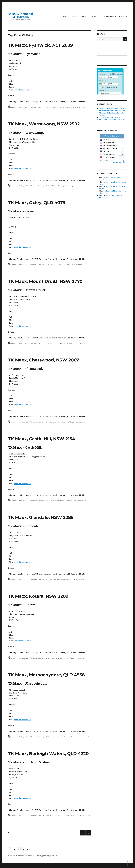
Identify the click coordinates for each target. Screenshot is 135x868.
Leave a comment (79, 107)
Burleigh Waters (56, 815)
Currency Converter (112, 136)
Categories (109, 16)
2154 (47, 501)
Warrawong (69, 186)
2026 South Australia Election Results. (112, 120)
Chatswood (54, 422)
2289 (48, 658)
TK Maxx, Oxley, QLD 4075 (37, 203)
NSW (52, 186)
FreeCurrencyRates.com (119, 163)
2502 (48, 186)
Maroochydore (55, 737)
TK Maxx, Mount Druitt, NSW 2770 (45, 281)
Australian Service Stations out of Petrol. (112, 111)
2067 (48, 422)
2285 (48, 579)
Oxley (52, 265)
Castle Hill (53, 501)
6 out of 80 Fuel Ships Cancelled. (110, 117)
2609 (48, 107)
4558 (48, 737)
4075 (48, 265)
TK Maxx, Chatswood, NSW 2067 (44, 360)
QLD (56, 265)
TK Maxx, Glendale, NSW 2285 (41, 517)
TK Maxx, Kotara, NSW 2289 (38, 596)
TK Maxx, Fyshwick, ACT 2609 (40, 45)
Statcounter (5, 867)
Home (66, 16)
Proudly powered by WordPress (47, 856)
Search (74, 16)
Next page (88, 835)
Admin (122, 16)
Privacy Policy (30, 856)
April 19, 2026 (104, 160)
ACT (51, 107)
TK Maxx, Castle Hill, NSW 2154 (42, 439)
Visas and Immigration (90, 16)
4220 (48, 815)
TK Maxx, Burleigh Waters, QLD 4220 (48, 754)
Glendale (53, 579)
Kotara (52, 658)
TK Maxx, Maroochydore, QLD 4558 (46, 675)
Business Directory (38, 107)
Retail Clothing (65, 107)
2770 (48, 343)
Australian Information (16, 856)
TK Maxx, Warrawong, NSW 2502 (44, 124)
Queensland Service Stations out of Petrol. (113, 109)
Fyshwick (56, 107)
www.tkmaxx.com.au (23, 90)
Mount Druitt (54, 343)
